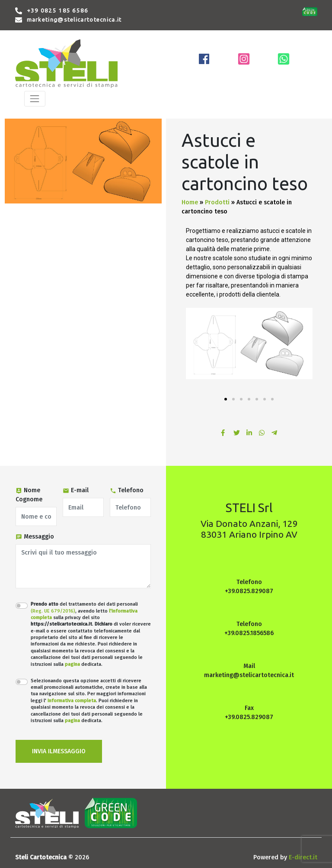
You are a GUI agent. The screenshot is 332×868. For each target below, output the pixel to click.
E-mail (76, 490)
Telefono (127, 490)
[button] (226, 399)
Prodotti (217, 202)
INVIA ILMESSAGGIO (59, 751)
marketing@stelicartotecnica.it (74, 20)
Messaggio (35, 537)
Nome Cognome (29, 495)
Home (190, 202)
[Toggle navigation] (35, 98)
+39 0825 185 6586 (58, 11)
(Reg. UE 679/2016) (53, 611)
